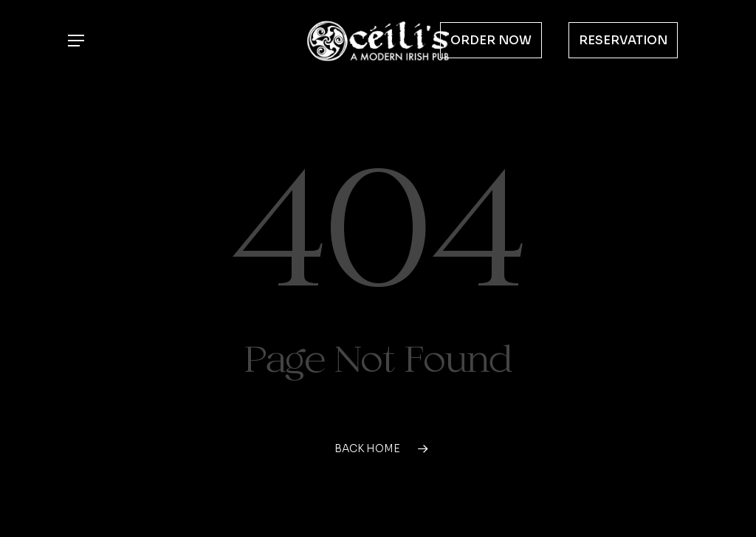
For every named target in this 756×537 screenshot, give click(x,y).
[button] (75, 41)
